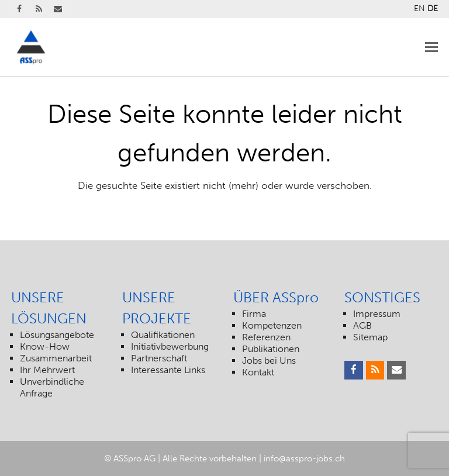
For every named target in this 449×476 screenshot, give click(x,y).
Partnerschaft (159, 358)
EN (419, 8)
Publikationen (271, 349)
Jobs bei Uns (269, 361)
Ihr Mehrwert (47, 370)
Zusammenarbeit (56, 358)
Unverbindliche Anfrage (52, 387)
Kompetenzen (272, 325)
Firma (254, 314)
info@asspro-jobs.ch (304, 458)
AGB (362, 325)
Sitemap (370, 337)
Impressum (377, 314)
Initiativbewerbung (170, 346)
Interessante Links (168, 370)
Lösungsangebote (57, 335)
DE (433, 8)
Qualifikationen (163, 335)
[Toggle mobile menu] (431, 47)
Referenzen (266, 337)
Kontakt (258, 372)
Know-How (45, 346)
